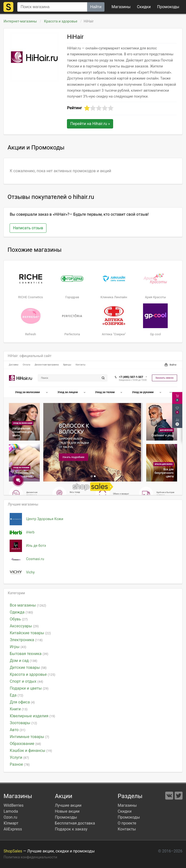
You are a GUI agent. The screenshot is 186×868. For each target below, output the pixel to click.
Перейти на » (90, 124)
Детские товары (28, 667)
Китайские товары (30, 633)
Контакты (127, 829)
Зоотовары (23, 723)
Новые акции (67, 811)
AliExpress (13, 829)
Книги (19, 709)
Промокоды (66, 817)
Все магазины (28, 605)
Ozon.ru (10, 817)
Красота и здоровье (61, 21)
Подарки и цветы (29, 688)
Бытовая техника (29, 654)
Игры (18, 647)
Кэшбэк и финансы (31, 751)
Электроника (26, 640)
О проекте (127, 823)
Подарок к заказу (71, 829)
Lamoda (11, 811)
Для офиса (22, 702)
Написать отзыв (28, 228)
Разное (20, 764)
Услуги (19, 757)
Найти (96, 7)
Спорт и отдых (26, 681)
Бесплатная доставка (75, 823)
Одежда (21, 612)
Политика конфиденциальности (30, 857)
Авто (17, 730)
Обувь (19, 619)
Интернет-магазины (20, 21)
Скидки (144, 7)
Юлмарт (11, 823)
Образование (25, 744)
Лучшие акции (68, 805)
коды (168, 7)
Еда (16, 695)
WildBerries (13, 805)
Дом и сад (23, 661)
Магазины (121, 7)
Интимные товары (29, 737)
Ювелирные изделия (32, 716)
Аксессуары (24, 626)
